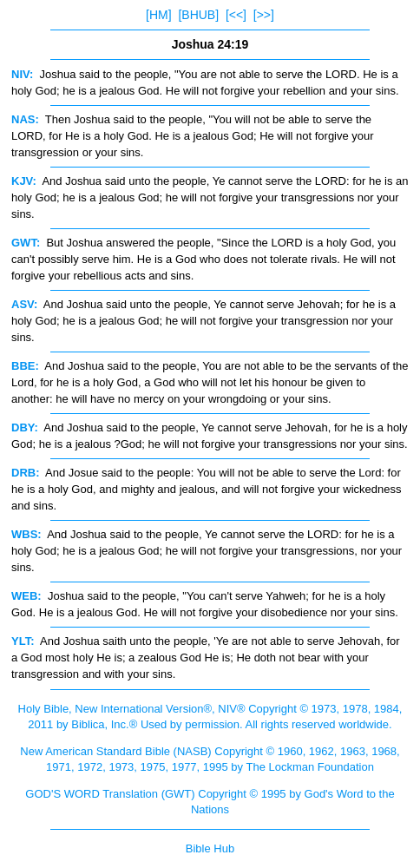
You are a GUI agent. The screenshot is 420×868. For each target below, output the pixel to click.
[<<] (236, 15)
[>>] (264, 15)
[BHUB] (198, 15)
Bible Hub (210, 848)
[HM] (159, 15)
